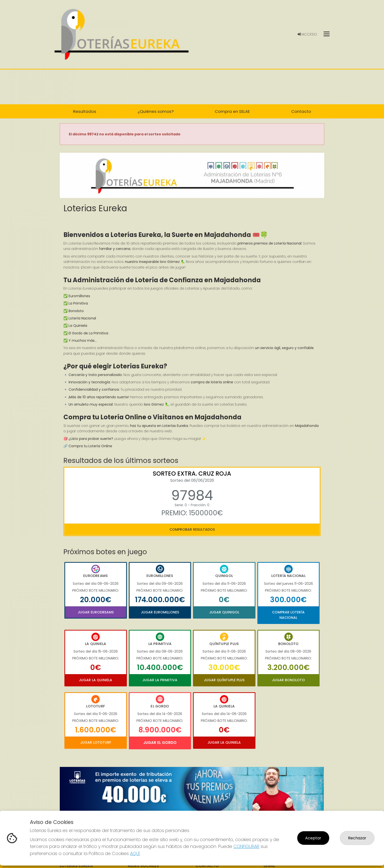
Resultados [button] (85, 111)
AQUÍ (135, 853)
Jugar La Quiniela (96, 680)
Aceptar (313, 838)
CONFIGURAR (246, 846)
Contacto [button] (301, 111)
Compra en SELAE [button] (232, 111)
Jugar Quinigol (224, 612)
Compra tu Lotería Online (90, 446)
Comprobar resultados (192, 529)
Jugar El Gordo (160, 743)
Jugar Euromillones (160, 612)
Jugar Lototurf (96, 742)
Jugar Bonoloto (288, 680)
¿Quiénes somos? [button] (156, 111)
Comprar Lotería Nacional (288, 615)
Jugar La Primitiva (160, 680)
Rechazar (357, 838)
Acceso (307, 34)
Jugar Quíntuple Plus (224, 680)
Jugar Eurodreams (96, 612)
